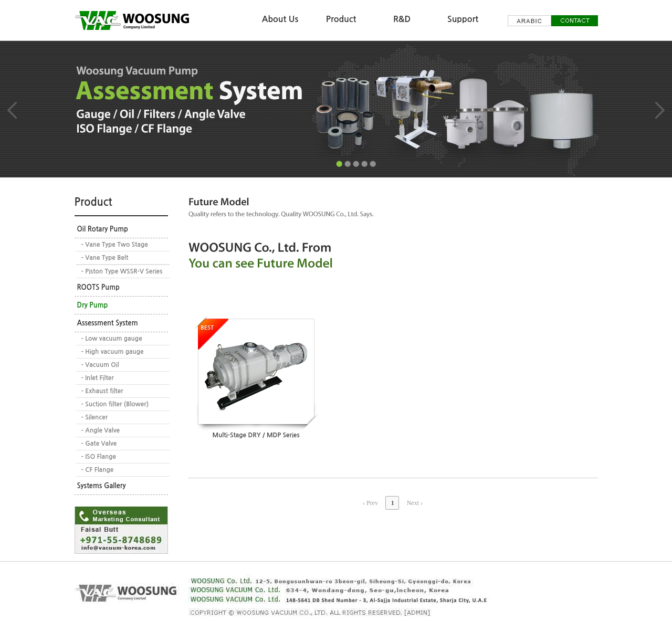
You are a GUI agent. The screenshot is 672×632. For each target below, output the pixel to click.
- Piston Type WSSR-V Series (122, 271)
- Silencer (95, 417)
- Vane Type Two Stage (115, 245)
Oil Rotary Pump (103, 229)
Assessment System (108, 323)
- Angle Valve (101, 430)
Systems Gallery (102, 486)
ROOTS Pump (98, 287)
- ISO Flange (99, 457)
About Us (280, 19)
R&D (402, 19)
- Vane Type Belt (105, 258)
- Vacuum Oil (100, 365)
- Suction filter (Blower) (115, 404)
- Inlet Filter (98, 378)
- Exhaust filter (102, 391)
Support (463, 19)
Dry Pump (93, 305)
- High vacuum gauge (113, 352)
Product (341, 19)
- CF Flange (98, 470)
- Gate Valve (99, 444)
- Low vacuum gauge (112, 339)
